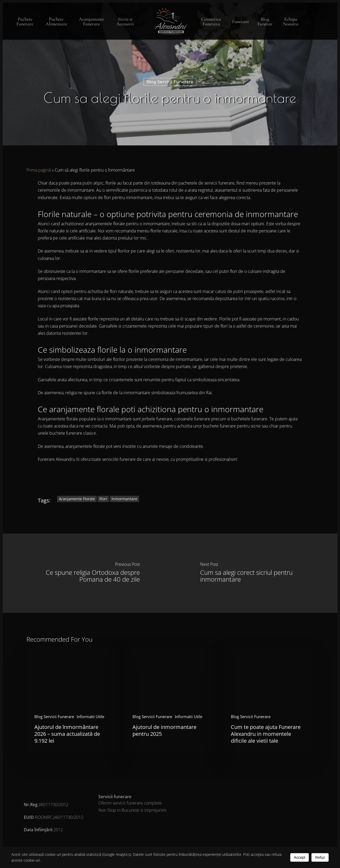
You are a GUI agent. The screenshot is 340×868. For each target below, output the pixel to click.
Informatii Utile (90, 717)
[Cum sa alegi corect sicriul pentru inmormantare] (254, 573)
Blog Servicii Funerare (170, 82)
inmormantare (124, 499)
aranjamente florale (77, 499)
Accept (300, 857)
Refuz (320, 857)
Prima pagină (39, 170)
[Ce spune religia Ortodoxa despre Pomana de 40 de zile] (86, 573)
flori (103, 499)
